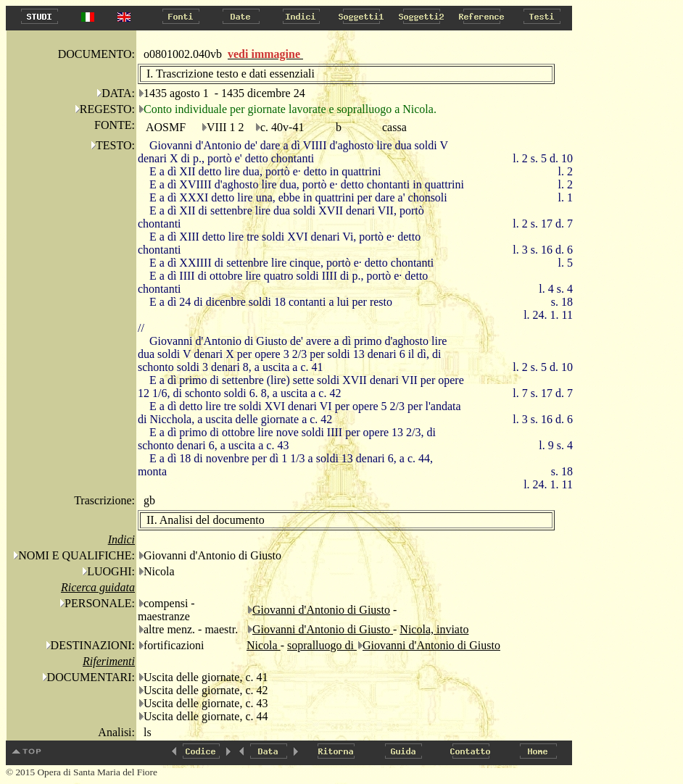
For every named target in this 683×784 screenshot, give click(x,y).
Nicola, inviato (434, 629)
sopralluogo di (322, 645)
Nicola (264, 645)
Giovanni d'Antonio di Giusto (321, 610)
